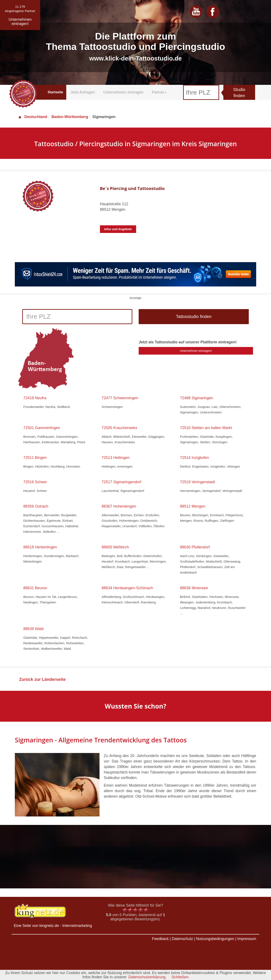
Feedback (160, 939)
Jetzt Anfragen (83, 92)
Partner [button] (159, 92)
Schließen (180, 977)
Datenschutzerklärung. (147, 977)
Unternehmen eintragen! (196, 351)
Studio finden (239, 93)
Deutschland (33, 117)
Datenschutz (182, 939)
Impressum (247, 939)
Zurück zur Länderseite (42, 679)
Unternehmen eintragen (123, 92)
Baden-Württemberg (70, 117)
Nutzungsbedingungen (215, 939)
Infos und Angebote (118, 229)
